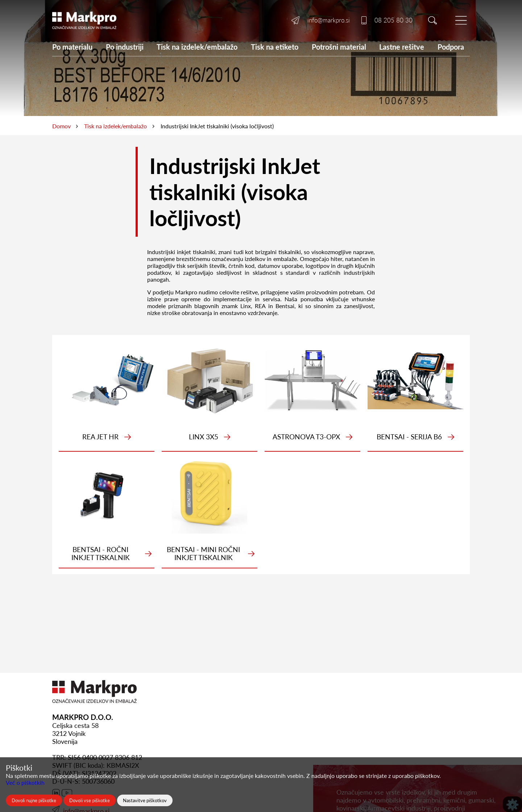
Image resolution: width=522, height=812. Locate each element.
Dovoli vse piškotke (90, 800)
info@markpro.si (329, 20)
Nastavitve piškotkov (145, 800)
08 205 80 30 (393, 20)
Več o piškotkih (25, 782)
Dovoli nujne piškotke (34, 800)
